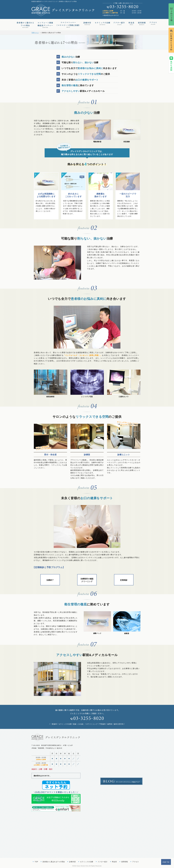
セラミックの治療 (87, 862)
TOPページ (35, 33)
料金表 (114, 862)
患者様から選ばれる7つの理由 (54, 862)
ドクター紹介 (103, 862)
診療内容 (72, 862)
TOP (36, 862)
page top (166, 862)
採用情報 (125, 862)
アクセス (136, 862)
